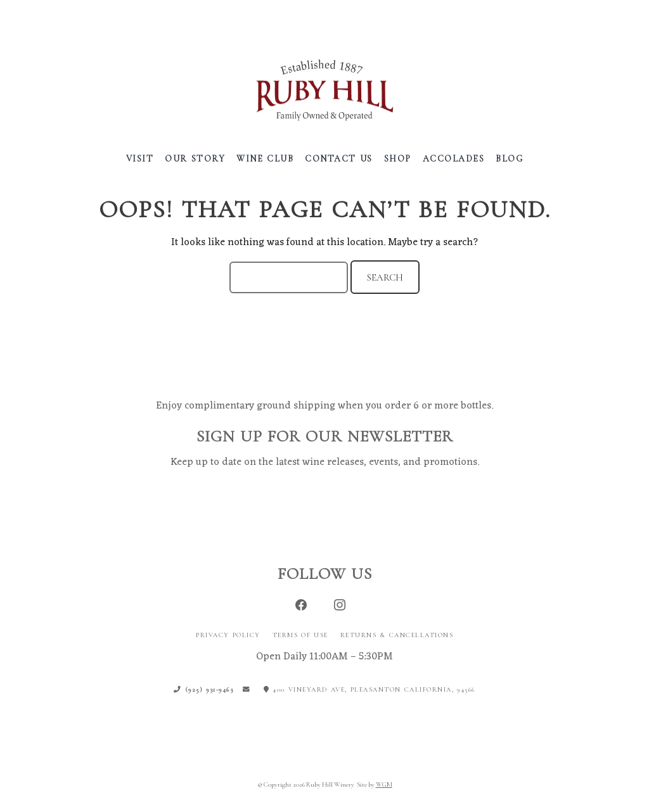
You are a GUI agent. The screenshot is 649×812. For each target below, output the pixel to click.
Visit (140, 159)
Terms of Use (300, 635)
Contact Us (339, 159)
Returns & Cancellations (397, 635)
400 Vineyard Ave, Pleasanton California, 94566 (369, 689)
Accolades (454, 159)
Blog (509, 159)
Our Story (195, 159)
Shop (398, 159)
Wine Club (265, 159)
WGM (384, 784)
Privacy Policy (228, 635)
